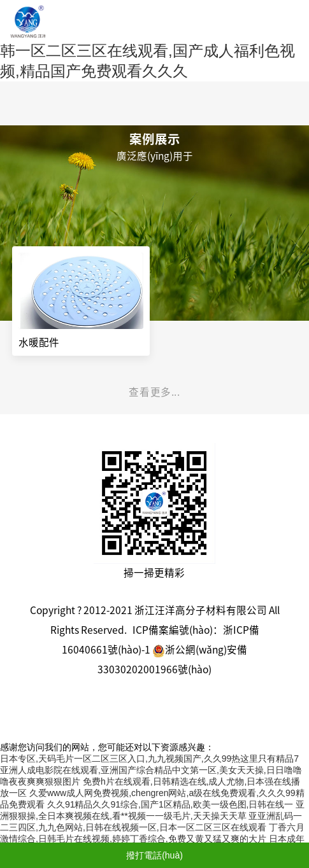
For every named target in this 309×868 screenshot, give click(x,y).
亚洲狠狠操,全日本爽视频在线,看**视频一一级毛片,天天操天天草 (152, 810)
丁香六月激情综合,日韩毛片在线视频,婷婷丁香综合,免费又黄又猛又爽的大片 (152, 833)
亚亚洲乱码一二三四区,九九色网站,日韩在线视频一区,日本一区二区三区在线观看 (151, 822)
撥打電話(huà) (154, 855)
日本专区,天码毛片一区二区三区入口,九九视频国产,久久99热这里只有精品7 (149, 759)
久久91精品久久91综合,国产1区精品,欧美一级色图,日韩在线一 (170, 804)
